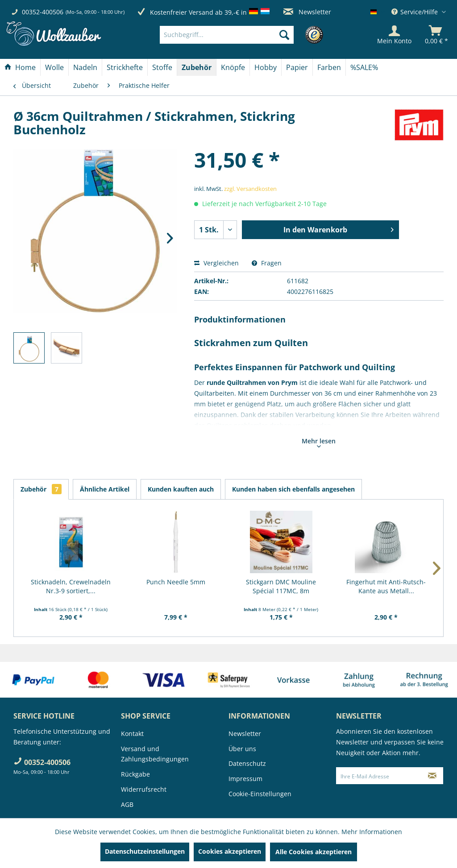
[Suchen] (284, 35)
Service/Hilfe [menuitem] (415, 12)
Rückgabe (135, 774)
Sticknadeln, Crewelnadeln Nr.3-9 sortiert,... (71, 586)
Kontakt (132, 734)
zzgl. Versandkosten (250, 189)
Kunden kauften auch (181, 489)
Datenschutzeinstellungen (145, 851)
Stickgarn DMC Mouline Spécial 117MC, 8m (281, 586)
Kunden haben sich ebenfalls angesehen (293, 489)
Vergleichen (216, 263)
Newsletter (307, 12)
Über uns (242, 749)
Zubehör (41, 489)
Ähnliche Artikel (105, 489)
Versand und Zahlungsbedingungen (155, 754)
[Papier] (297, 67)
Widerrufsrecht (144, 789)
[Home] (20, 67)
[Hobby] (266, 67)
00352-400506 (43, 12)
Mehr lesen (319, 442)
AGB (127, 804)
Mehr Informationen (372, 832)
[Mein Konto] (394, 35)
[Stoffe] (162, 67)
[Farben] (329, 67)
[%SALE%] (364, 67)
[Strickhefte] (125, 67)
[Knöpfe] (233, 67)
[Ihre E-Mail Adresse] (379, 776)
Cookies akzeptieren (230, 851)
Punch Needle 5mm (176, 582)
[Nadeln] (85, 67)
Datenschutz (247, 763)
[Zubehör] (197, 67)
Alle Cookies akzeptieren (314, 852)
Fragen (267, 263)
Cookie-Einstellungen (260, 794)
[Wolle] (54, 67)
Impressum (245, 779)
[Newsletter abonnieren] (432, 776)
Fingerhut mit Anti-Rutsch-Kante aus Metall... (386, 586)
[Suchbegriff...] (227, 35)
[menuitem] (240, 35)
